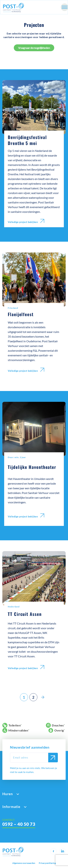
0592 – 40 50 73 (19, 824)
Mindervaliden (15, 730)
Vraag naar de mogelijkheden (34, 48)
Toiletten (12, 725)
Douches (55, 725)
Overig (56, 730)
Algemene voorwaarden (24, 863)
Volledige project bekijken (26, 221)
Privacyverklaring (47, 863)
